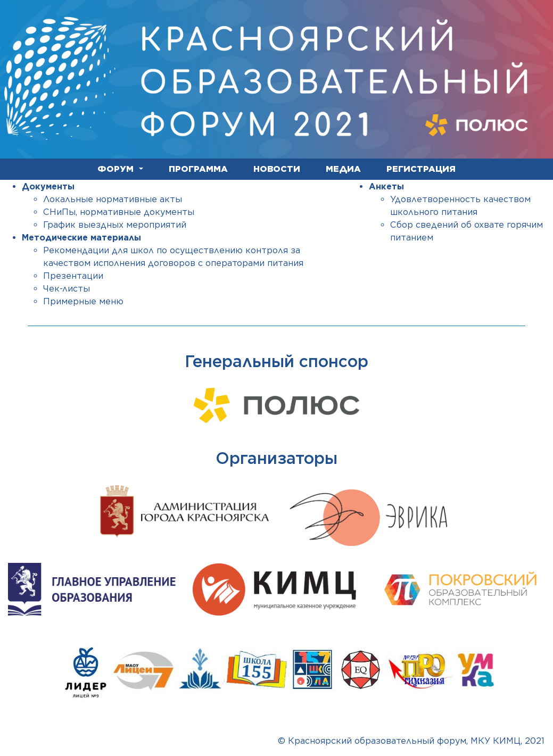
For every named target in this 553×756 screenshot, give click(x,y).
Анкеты (386, 186)
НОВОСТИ (277, 169)
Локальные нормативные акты (113, 199)
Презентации (73, 276)
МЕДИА (343, 169)
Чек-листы (67, 289)
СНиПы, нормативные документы (119, 212)
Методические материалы (81, 238)
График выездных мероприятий (115, 225)
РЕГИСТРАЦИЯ (421, 169)
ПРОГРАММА (198, 169)
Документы (48, 186)
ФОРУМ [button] (117, 169)
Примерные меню (83, 301)
